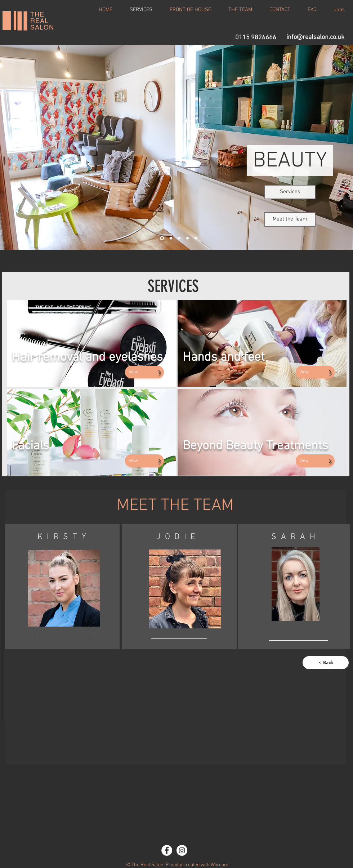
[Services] (290, 192)
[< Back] (326, 663)
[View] (144, 372)
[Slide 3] (179, 238)
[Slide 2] (171, 238)
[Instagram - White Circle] (182, 850)
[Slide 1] (162, 238)
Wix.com (220, 865)
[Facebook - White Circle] (167, 850)
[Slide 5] (196, 238)
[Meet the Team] (290, 219)
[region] (62, 587)
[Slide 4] (187, 238)
